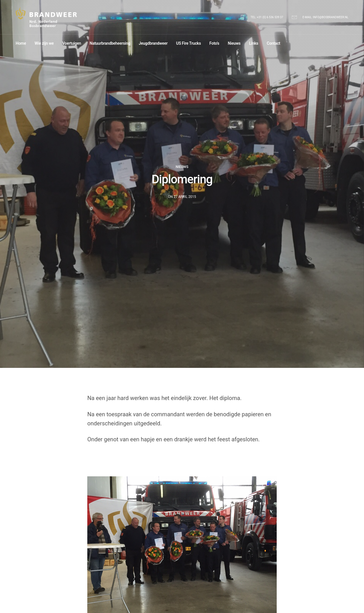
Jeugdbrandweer (153, 43)
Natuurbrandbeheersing (110, 43)
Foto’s (214, 43)
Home (21, 43)
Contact (273, 43)
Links (254, 43)
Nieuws (234, 43)
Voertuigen (72, 43)
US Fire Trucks (188, 43)
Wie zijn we (44, 43)
